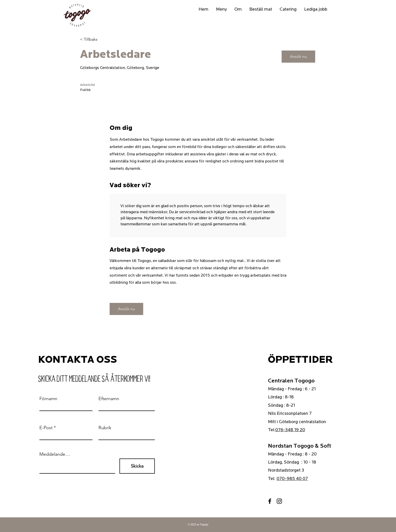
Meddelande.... (55, 454)
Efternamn (109, 399)
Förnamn (48, 399)
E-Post (46, 428)
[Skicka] (137, 466)
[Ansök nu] (298, 57)
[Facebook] (270, 501)
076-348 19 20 (290, 430)
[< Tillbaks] (98, 40)
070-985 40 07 (292, 479)
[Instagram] (279, 501)
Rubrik (105, 428)
